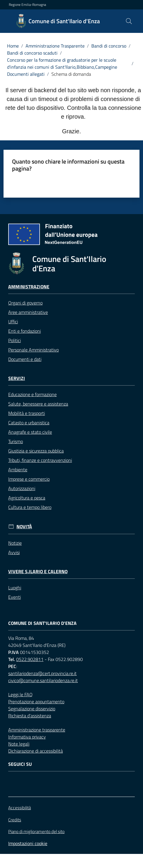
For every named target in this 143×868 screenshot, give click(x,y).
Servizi (17, 378)
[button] (129, 21)
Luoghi (15, 588)
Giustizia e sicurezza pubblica (36, 451)
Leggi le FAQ (20, 694)
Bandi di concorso (109, 46)
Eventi (15, 597)
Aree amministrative (28, 312)
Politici (15, 340)
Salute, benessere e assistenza (38, 404)
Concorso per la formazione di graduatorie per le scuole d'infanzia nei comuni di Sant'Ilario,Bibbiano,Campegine (62, 63)
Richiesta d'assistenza (30, 716)
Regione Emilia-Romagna (27, 5)
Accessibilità (20, 808)
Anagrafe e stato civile (30, 432)
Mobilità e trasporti (27, 413)
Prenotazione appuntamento (36, 702)
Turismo (16, 441)
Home (13, 46)
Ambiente (18, 470)
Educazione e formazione (32, 394)
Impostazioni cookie (28, 843)
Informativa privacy (27, 737)
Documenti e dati (25, 359)
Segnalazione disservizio (32, 709)
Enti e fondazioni (25, 331)
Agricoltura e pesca (27, 498)
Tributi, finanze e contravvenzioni (40, 460)
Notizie (15, 543)
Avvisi (14, 552)
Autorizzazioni (22, 488)
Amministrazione (29, 287)
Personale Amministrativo (33, 350)
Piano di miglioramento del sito (36, 831)
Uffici (13, 322)
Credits (15, 820)
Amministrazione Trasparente (55, 46)
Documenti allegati (26, 74)
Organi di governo (25, 303)
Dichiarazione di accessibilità (36, 751)
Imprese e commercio (29, 479)
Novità (24, 527)
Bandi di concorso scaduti (32, 53)
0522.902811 (30, 659)
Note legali (19, 744)
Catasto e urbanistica (29, 423)
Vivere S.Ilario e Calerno (38, 572)
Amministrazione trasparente (37, 730)
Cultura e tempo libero (30, 507)
